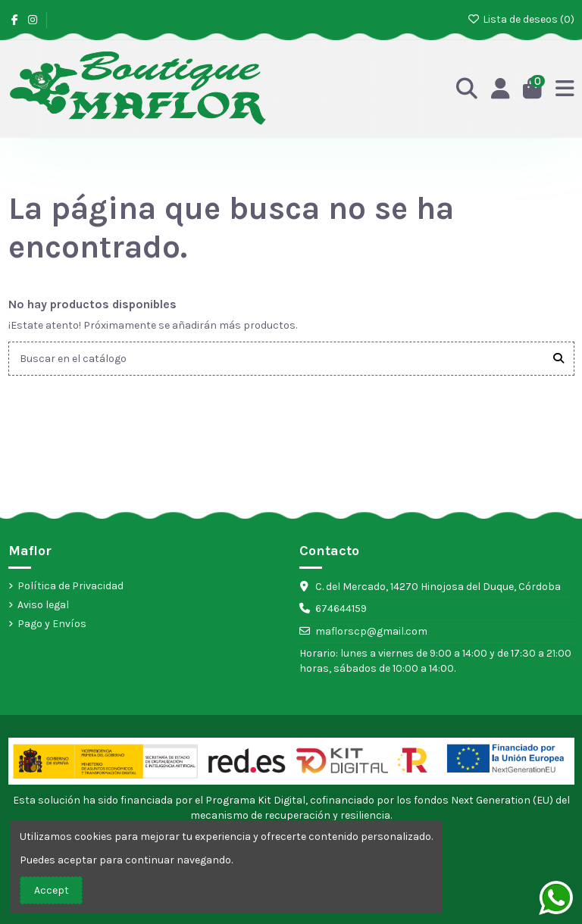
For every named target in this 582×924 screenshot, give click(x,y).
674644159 (341, 609)
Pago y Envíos (52, 624)
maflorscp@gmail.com (371, 631)
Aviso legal (43, 605)
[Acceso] (501, 89)
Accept (52, 890)
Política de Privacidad (70, 586)
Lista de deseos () (521, 19)
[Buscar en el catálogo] (559, 359)
